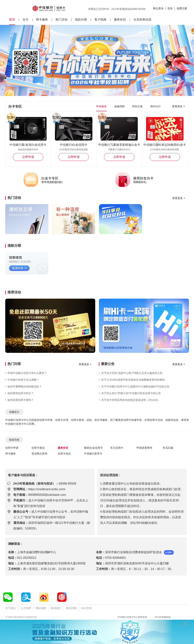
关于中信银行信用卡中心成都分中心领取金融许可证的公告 (134, 386)
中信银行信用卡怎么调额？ (22, 380)
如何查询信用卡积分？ (20, 393)
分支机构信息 (142, 20)
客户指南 (100, 20)
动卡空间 (86, 608)
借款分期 (81, 20)
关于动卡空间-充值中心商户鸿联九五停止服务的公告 (131, 373)
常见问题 (168, 448)
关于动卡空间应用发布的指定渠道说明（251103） (129, 400)
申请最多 (101, 106)
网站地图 (41, 608)
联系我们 (56, 608)
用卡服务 (42, 20)
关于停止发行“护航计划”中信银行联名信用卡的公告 (130, 393)
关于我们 (10, 608)
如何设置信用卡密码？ (20, 400)
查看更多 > (178, 106)
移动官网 (71, 608)
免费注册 (182, 8)
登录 (170, 8)
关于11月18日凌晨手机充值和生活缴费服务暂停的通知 (132, 380)
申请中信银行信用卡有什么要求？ (26, 373)
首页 (12, 20)
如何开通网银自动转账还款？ (24, 386)
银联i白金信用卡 (93, 448)
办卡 (25, 20)
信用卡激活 (38, 448)
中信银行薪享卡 (93, 454)
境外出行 (155, 106)
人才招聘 (26, 608)
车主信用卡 (117, 448)
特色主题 (137, 106)
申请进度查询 (144, 448)
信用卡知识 (64, 454)
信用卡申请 (12, 448)
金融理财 (119, 106)
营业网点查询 (39, 454)
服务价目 (120, 20)
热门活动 (61, 20)
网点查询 (158, 8)
